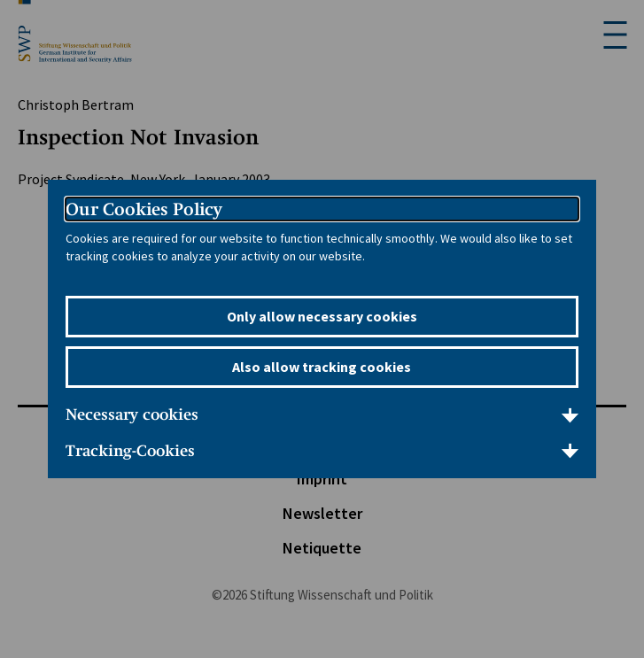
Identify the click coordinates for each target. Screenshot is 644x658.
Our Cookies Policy (144, 209)
